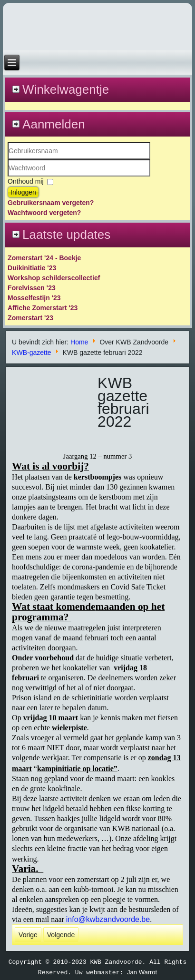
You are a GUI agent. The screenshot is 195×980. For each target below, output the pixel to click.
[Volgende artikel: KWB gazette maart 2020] (61, 935)
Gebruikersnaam (8, 160)
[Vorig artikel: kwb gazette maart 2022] (28, 935)
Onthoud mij (25, 181)
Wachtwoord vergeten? (44, 213)
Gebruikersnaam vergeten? (51, 203)
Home (79, 342)
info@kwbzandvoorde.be (108, 919)
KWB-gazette (31, 353)
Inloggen (23, 192)
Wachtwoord (8, 177)
